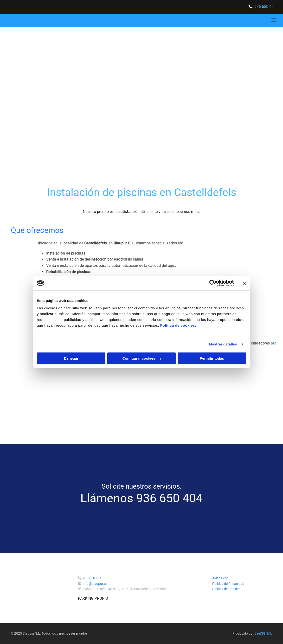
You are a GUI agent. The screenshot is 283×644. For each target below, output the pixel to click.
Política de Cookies (226, 589)
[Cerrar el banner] (244, 283)
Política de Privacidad (228, 584)
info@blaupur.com (97, 584)
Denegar (71, 358)
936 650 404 (265, 7)
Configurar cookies (142, 358)
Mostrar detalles (223, 344)
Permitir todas (212, 358)
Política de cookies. (178, 325)
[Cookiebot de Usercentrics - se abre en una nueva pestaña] (213, 283)
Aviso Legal (221, 578)
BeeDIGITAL (263, 633)
